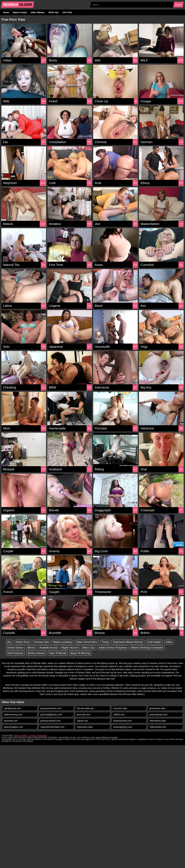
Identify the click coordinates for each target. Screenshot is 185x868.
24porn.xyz (82, 721)
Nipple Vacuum (70, 648)
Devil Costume (15, 653)
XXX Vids (67, 12)
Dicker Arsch (23, 642)
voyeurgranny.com (123, 727)
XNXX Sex (54, 12)
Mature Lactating (62, 642)
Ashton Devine (15, 648)
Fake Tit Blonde (58, 653)
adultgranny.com (13, 708)
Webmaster (42, 736)
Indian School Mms (87, 642)
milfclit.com (119, 714)
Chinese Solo (41, 642)
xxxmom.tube (120, 708)
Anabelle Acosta (48, 648)
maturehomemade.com (52, 727)
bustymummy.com (123, 721)
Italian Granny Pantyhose (113, 648)
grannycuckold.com (50, 721)
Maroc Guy (89, 648)
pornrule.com (84, 714)
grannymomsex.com (51, 708)
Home (6, 12)
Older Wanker (38, 12)
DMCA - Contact (29, 736)
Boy (9, 642)
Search (178, 5)
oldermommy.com (13, 714)
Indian (169, 642)
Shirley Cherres (36, 653)
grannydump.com (159, 714)
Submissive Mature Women (128, 642)
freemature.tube (158, 721)
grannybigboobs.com (51, 714)
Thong (105, 642)
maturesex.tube (85, 727)
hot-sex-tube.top (85, 708)
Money (31, 648)
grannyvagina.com (14, 727)
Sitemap (17, 736)
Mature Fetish (20, 12)
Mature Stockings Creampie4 (147, 648)
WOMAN (18, 5)
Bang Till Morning (80, 653)
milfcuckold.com (158, 727)
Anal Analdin (154, 642)
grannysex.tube (158, 708)
